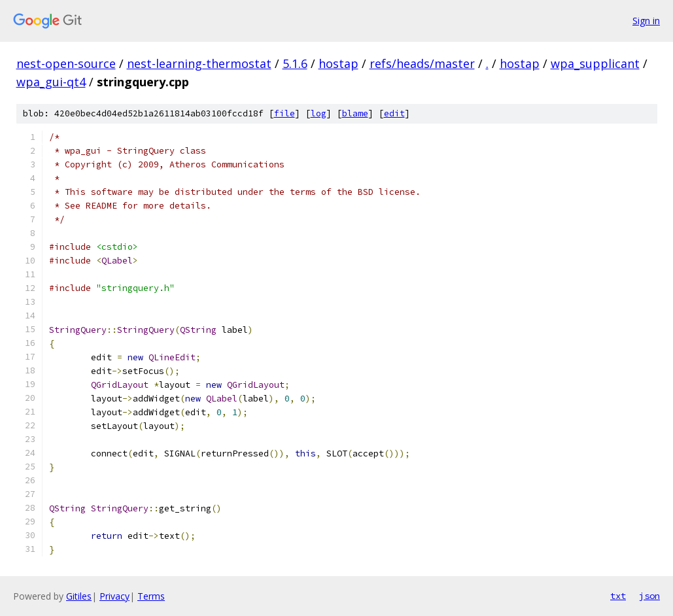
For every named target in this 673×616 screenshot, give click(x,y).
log (319, 113)
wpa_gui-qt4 (51, 82)
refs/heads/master (422, 63)
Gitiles (79, 596)
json (649, 596)
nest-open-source (66, 63)
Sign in (646, 21)
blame (355, 113)
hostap (338, 63)
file (285, 113)
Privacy (114, 596)
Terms (151, 596)
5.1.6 (295, 63)
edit (394, 113)
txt (618, 596)
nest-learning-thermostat (199, 63)
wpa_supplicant (595, 63)
